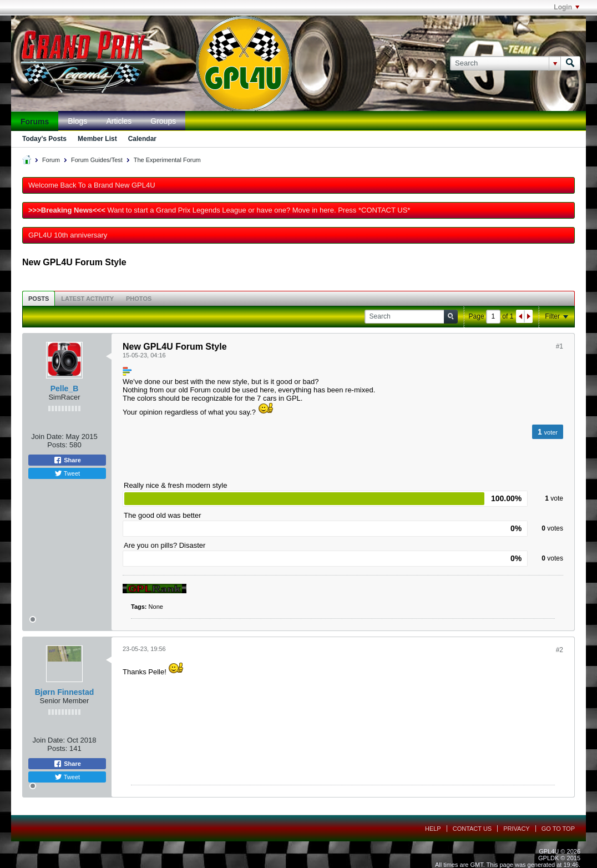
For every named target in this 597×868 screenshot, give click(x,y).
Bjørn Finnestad (65, 692)
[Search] (505, 63)
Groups (163, 121)
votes (555, 528)
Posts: (57, 445)
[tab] (39, 298)
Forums (35, 122)
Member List (97, 139)
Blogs (77, 121)
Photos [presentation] (139, 299)
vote (557, 498)
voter (551, 432)
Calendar (142, 139)
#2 (560, 650)
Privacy (516, 829)
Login (566, 7)
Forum (51, 160)
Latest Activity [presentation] (87, 299)
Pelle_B (65, 388)
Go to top (558, 829)
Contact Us (472, 829)
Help (433, 829)
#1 (560, 346)
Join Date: (47, 436)
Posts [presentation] (39, 299)
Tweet (67, 473)
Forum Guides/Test (97, 160)
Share (67, 460)
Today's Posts (44, 139)
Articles (119, 121)
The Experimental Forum (167, 160)
